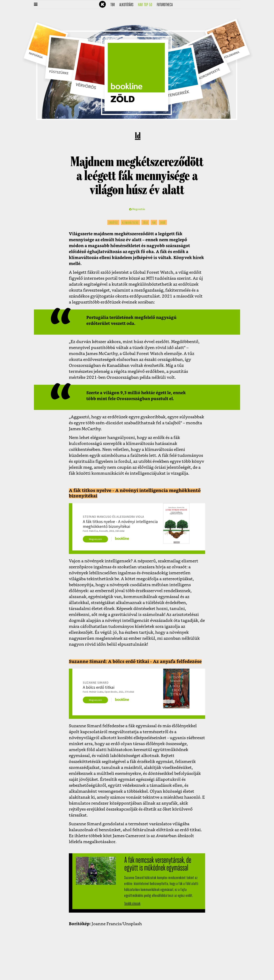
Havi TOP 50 (146, 5)
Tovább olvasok (132, 904)
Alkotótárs (128, 5)
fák (154, 223)
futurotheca (166, 5)
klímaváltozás (130, 223)
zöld (145, 223)
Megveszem (95, 539)
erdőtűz (113, 223)
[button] (36, 5)
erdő (163, 223)
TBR (114, 5)
